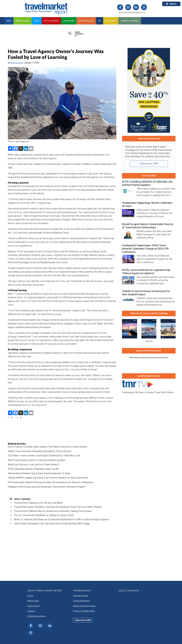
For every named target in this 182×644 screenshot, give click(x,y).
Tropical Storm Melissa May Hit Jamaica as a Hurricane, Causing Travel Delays (53, 511)
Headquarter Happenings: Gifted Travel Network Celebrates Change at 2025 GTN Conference (145, 249)
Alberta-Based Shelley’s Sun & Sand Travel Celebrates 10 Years (39, 473)
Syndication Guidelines (36, 616)
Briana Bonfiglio (17, 63)
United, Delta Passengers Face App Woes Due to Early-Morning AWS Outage (52, 524)
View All (149, 341)
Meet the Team (33, 601)
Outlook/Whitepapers (82, 601)
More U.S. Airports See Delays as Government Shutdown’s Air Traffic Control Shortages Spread (61, 519)
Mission (30, 596)
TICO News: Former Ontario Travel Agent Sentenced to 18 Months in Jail (44, 456)
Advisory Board (34, 606)
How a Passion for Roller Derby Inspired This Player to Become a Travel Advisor (48, 447)
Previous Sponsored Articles (84, 606)
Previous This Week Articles (84, 611)
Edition (171, 4)
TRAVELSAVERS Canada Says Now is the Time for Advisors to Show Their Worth (48, 478)
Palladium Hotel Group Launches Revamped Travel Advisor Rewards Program (47, 487)
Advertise (31, 611)
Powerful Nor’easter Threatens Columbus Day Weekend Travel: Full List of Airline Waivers (58, 507)
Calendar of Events (81, 596)
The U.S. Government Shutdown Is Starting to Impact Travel (44, 515)
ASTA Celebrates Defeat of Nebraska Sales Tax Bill (33, 469)
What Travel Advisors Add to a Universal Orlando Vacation (37, 460)
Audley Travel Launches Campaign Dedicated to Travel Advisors (40, 451)
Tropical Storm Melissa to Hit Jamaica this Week (38, 503)
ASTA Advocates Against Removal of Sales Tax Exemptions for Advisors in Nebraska (50, 482)
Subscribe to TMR (149, 164)
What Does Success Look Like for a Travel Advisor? (34, 465)
